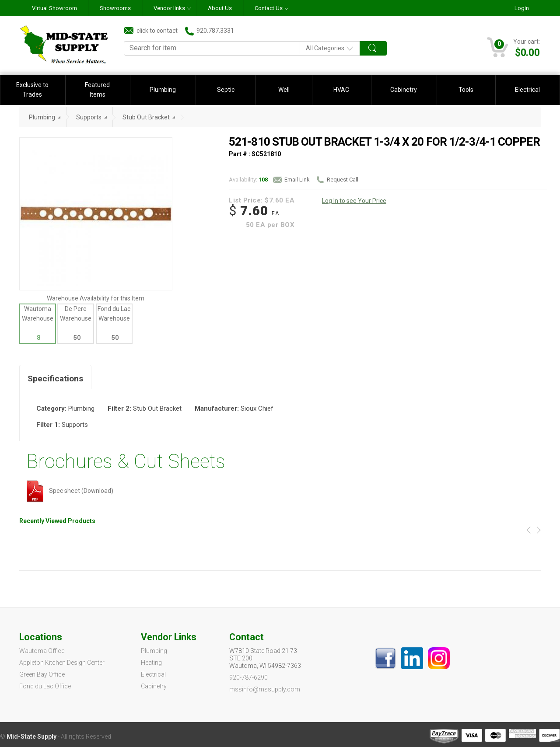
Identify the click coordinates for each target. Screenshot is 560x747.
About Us (220, 8)
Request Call (337, 180)
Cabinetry (404, 90)
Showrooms (115, 8)
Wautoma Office (42, 651)
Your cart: (527, 42)
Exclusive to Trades (32, 90)
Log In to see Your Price (354, 201)
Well (284, 90)
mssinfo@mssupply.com (265, 689)
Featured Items (97, 90)
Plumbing (163, 90)
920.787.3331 (210, 31)
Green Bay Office (42, 674)
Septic (226, 90)
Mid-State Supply (31, 737)
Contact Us (269, 8)
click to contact (151, 31)
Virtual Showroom (54, 8)
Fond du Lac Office (45, 686)
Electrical (527, 90)
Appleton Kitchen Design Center (62, 663)
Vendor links (169, 8)
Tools (466, 90)
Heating (151, 663)
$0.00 (527, 53)
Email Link (291, 180)
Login (522, 8)
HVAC (341, 90)
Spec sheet (53, 491)
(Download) (97, 491)
